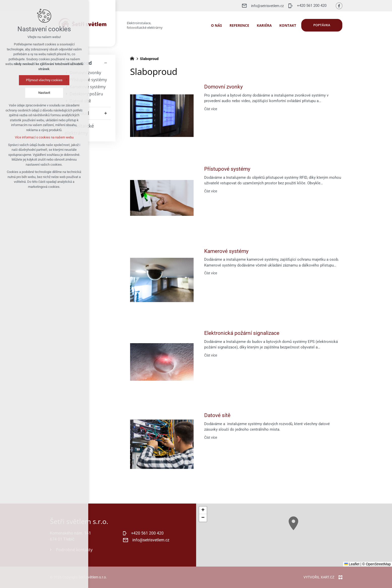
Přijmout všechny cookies (36, 80)
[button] (298, 528)
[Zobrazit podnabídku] (106, 113)
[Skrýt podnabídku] (106, 63)
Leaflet (352, 564)
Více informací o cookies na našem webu (36, 137)
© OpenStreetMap (376, 564)
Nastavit (36, 93)
